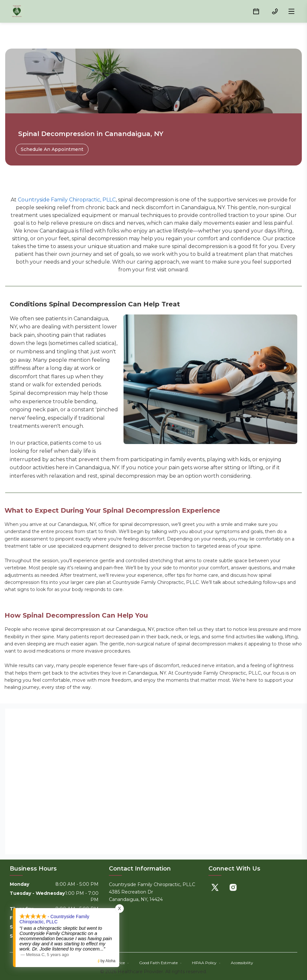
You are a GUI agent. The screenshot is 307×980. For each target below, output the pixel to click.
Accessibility (242, 963)
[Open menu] (291, 11)
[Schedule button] (256, 11)
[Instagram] (233, 887)
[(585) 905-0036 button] (275, 11)
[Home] (17, 11)
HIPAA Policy (206, 963)
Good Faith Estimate (160, 963)
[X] (215, 887)
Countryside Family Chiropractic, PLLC (67, 200)
